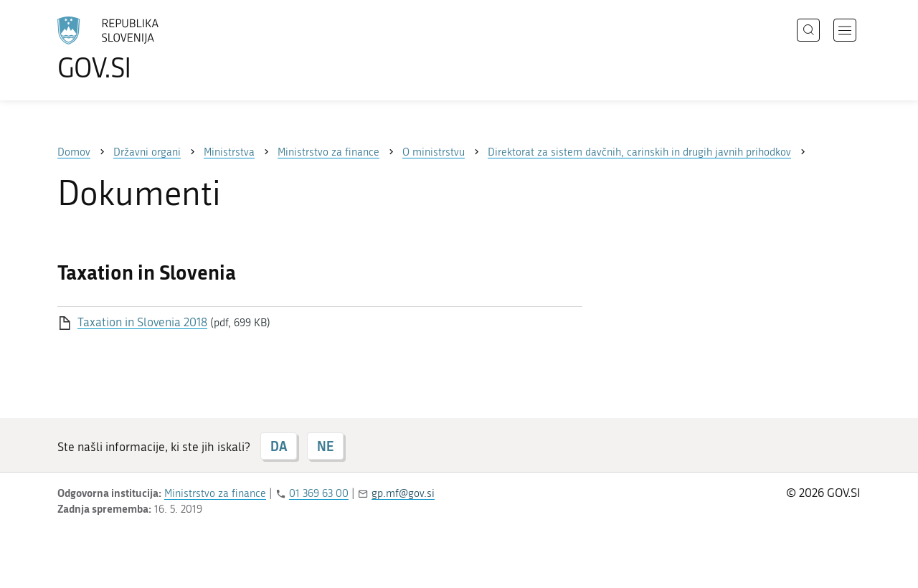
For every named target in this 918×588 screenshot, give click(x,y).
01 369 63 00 (319, 493)
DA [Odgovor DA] (279, 446)
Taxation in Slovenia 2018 (142, 322)
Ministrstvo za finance (215, 493)
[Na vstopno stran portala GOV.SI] (148, 49)
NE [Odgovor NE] (325, 446)
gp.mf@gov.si (403, 493)
